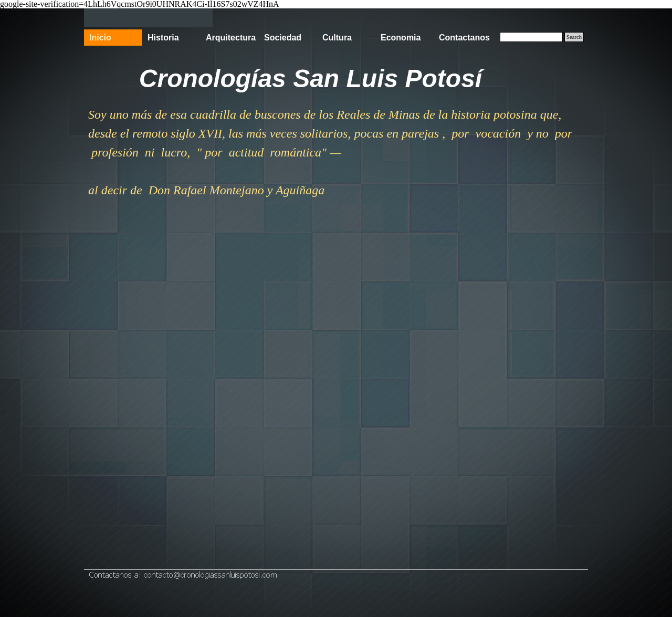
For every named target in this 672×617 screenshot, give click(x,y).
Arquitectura (231, 38)
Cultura (337, 38)
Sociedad (283, 38)
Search (574, 37)
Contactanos (464, 38)
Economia (401, 38)
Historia (163, 38)
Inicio (100, 38)
